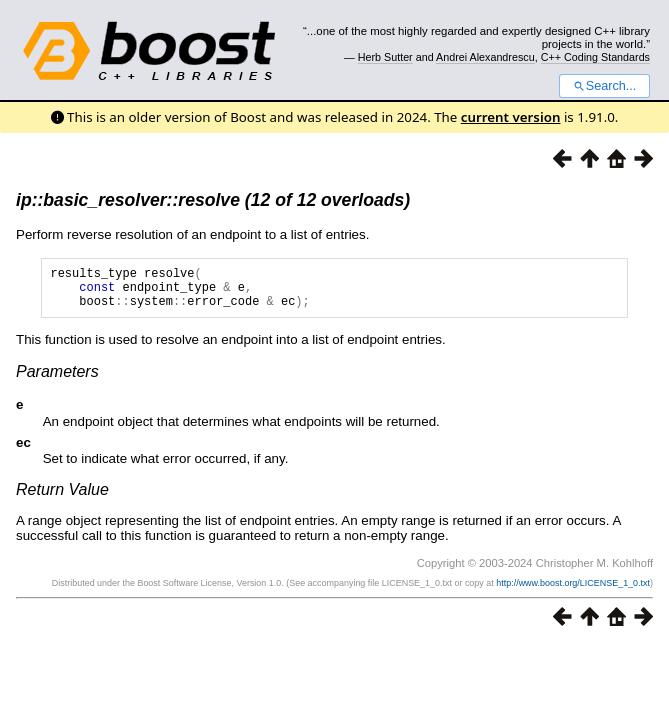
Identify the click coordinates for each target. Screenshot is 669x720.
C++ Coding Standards (595, 57)
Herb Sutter (385, 57)
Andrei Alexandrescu (485, 57)
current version (511, 117)
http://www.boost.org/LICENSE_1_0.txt (573, 592)
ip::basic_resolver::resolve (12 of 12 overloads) (213, 200)
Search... (604, 86)
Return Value (62, 498)
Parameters (57, 380)
